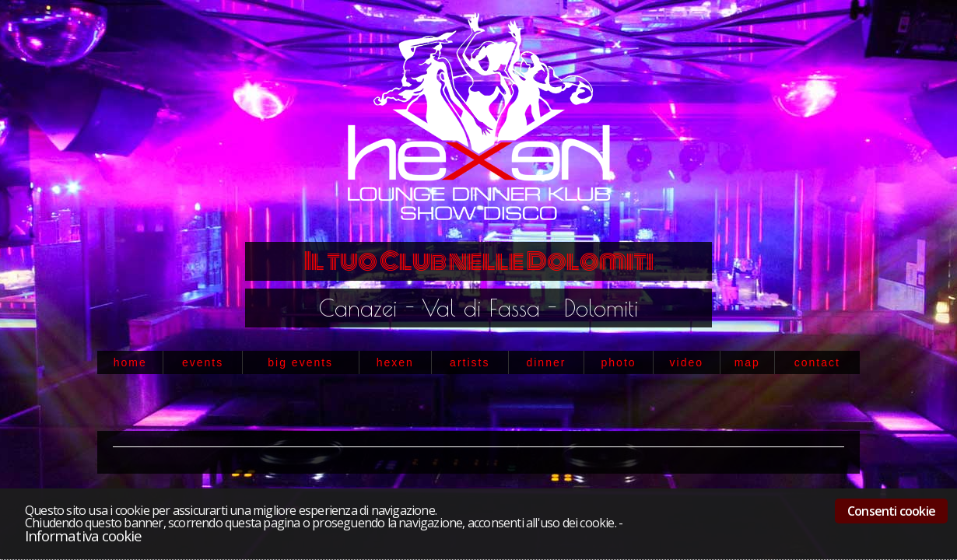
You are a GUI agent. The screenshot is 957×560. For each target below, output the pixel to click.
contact (817, 362)
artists (470, 362)
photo (619, 362)
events (203, 362)
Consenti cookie (891, 511)
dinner (546, 362)
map (747, 362)
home (130, 362)
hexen (395, 362)
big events (300, 362)
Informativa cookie (83, 535)
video (687, 362)
